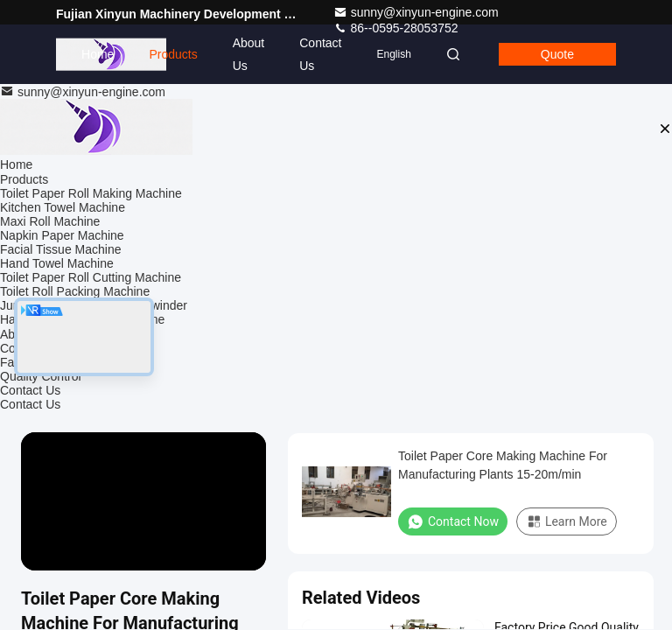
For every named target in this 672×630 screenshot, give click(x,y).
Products (173, 54)
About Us (249, 54)
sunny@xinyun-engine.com (416, 12)
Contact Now (453, 521)
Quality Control (41, 376)
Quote (557, 54)
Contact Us (320, 54)
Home (98, 54)
